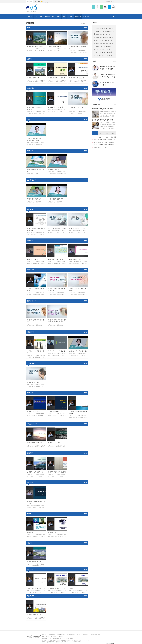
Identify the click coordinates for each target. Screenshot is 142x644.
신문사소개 (45, 634)
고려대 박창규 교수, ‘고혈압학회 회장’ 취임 (105, 137)
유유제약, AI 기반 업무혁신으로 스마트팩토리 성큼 (105, 31)
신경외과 (30, 482)
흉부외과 (30, 453)
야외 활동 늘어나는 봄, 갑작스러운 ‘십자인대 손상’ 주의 (105, 55)
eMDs (59, 16)
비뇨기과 (30, 209)
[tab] (95, 133)
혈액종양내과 (32, 301)
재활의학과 (31, 332)
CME (54, 16)
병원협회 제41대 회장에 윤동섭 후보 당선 (105, 140)
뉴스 (36, 16)
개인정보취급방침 (61, 634)
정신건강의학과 (32, 424)
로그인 (113, 2)
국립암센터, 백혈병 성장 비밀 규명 (105, 43)
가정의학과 (31, 596)
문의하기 (61, 636)
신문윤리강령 (86, 634)
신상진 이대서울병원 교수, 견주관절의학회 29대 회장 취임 (105, 145)
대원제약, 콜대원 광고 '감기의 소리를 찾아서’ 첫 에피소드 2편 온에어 (105, 52)
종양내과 (30, 569)
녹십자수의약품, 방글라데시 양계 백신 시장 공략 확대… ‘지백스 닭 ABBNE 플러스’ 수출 (105, 46)
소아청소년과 (32, 180)
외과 (29, 28)
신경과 (29, 59)
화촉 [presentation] (113, 133)
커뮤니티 (70, 16)
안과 (29, 119)
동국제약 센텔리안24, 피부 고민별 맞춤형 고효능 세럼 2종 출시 (105, 37)
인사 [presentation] (95, 133)
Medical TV (78, 16)
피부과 (29, 543)
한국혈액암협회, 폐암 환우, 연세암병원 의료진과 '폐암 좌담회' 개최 (105, 28)
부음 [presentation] (107, 133)
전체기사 (30, 16)
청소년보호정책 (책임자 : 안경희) (74, 634)
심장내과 (30, 393)
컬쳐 (64, 16)
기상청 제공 (46, 2)
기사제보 (55, 636)
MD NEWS (86, 16)
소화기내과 (31, 88)
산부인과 (30, 240)
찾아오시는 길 (52, 634)
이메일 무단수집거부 (47, 636)
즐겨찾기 (31, 2)
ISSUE (95, 23)
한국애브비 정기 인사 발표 (101, 148)
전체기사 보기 (84, 24)
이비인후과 (31, 270)
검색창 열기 (114, 16)
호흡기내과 (31, 363)
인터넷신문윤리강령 (96, 634)
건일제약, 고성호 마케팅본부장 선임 (105, 49)
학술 (41, 16)
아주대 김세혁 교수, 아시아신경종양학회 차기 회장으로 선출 (105, 142)
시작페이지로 (28, 2)
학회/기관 (47, 16)
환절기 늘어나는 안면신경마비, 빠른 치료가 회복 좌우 (105, 34)
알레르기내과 (32, 514)
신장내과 (30, 151)
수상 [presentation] (101, 133)
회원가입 (108, 2)
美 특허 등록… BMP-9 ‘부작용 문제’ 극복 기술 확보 (105, 40)
